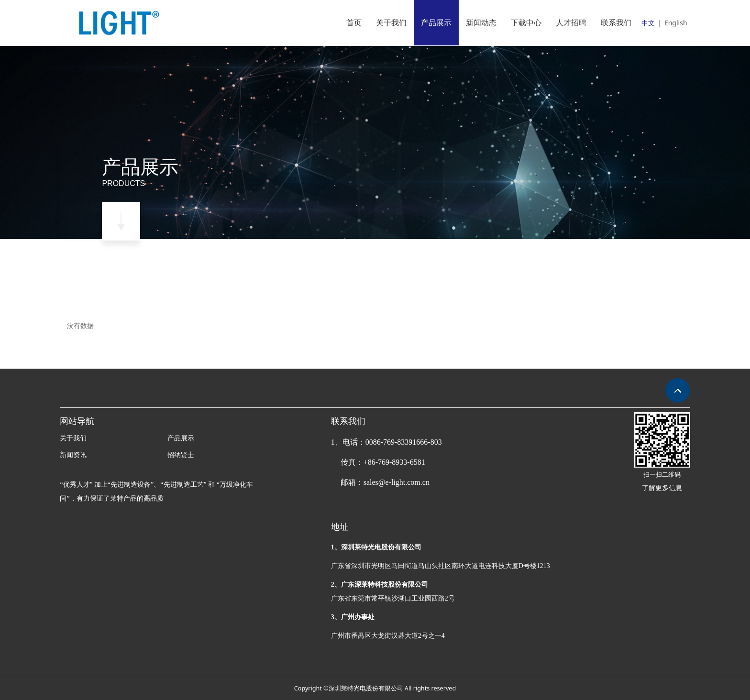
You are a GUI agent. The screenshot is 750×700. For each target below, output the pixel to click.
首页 (354, 22)
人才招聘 (571, 22)
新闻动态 (481, 22)
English (676, 23)
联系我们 (616, 22)
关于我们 (391, 22)
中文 (648, 23)
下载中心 (526, 22)
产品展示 (436, 22)
